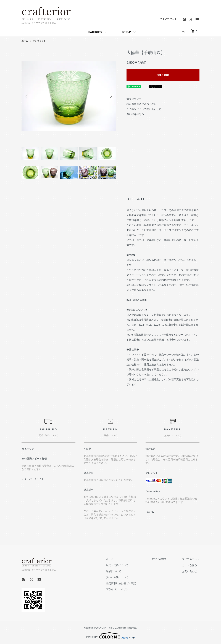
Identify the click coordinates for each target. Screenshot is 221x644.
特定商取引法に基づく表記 (141, 104)
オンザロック (39, 41)
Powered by (110, 635)
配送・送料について (117, 565)
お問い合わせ (190, 571)
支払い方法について (117, 577)
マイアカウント (168, 19)
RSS (155, 559)
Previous (27, 96)
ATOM (163, 559)
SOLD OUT (163, 75)
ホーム (25, 41)
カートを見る (190, 565)
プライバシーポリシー (119, 589)
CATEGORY (95, 32)
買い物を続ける (135, 114)
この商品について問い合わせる (144, 109)
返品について (134, 99)
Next (111, 96)
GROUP (126, 32)
